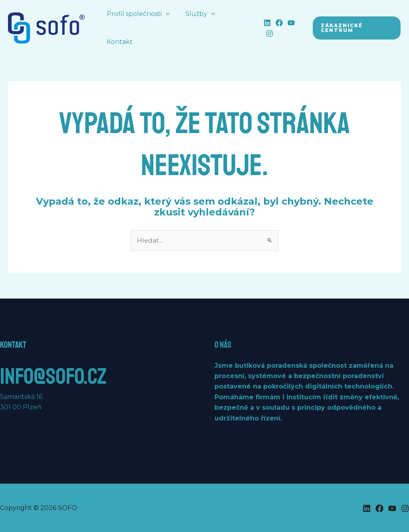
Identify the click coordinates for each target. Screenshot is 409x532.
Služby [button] (196, 14)
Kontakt (118, 42)
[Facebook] (276, 23)
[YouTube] (288, 23)
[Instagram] (266, 34)
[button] (165, 14)
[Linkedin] (264, 23)
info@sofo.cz (57, 376)
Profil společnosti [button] (137, 14)
